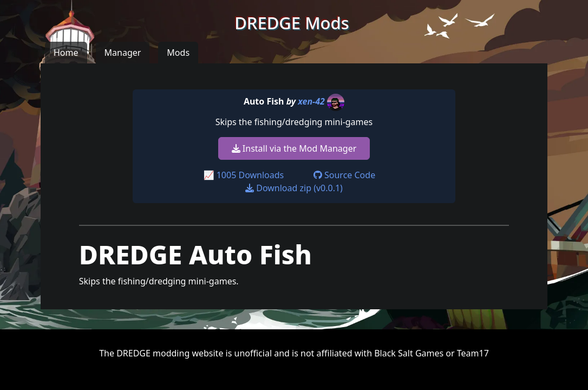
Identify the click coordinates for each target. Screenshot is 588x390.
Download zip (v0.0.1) (294, 188)
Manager (123, 53)
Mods (178, 53)
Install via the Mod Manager (294, 148)
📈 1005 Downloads (244, 175)
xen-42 (311, 101)
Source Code (344, 175)
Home (66, 53)
